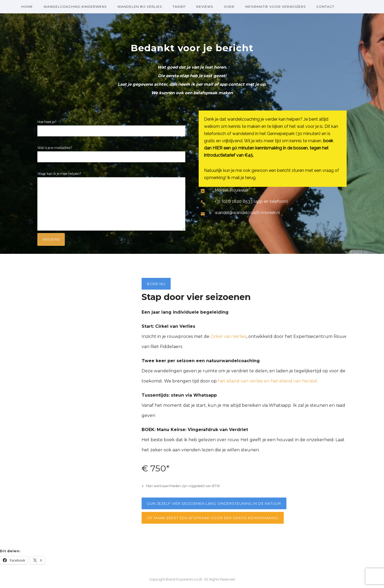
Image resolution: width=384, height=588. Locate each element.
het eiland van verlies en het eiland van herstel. (267, 381)
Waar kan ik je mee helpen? (111, 202)
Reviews (205, 7)
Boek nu (156, 284)
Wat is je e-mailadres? (111, 154)
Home (27, 7)
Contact (325, 7)
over (229, 7)
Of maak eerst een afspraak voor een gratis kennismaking (213, 518)
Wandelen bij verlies (140, 7)
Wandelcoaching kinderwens (75, 7)
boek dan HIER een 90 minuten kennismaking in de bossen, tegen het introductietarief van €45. (269, 148)
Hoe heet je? (111, 128)
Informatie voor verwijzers (275, 7)
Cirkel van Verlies (228, 336)
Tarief (179, 7)
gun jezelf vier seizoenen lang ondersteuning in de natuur (214, 503)
